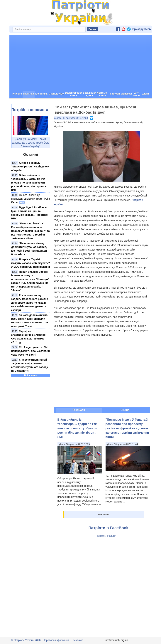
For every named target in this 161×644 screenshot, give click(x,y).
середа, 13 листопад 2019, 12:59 (71, 118)
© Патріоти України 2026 (26, 640)
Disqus (125, 410)
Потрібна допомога (30, 110)
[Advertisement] (81, 63)
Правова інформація (57, 640)
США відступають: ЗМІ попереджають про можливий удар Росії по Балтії (31, 351)
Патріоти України (106, 536)
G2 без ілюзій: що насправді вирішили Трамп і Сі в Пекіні (31, 199)
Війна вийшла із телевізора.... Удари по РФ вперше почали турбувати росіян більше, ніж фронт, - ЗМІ (29, 183)
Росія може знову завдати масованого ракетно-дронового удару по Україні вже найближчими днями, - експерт (30, 303)
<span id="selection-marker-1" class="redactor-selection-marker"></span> (102, 372)
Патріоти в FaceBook (109, 528)
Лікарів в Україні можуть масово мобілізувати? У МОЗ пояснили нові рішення (31, 263)
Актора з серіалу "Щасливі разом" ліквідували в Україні (30, 167)
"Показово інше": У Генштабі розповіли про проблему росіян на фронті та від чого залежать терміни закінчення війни (30, 231)
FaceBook (79, 410)
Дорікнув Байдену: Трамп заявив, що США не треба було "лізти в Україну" (31, 143)
